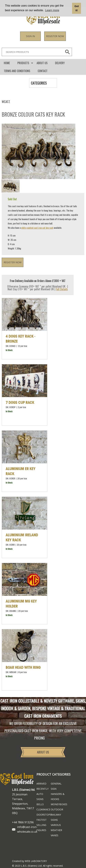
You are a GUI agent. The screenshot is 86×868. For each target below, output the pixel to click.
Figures (41, 830)
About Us (42, 63)
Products (23, 63)
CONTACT (43, 71)
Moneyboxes (58, 804)
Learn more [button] (52, 10)
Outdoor (57, 809)
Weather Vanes (56, 833)
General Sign (56, 786)
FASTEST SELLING (42, 822)
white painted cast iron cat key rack (37, 228)
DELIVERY (60, 63)
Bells (40, 804)
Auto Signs (40, 797)
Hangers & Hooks (58, 797)
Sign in (30, 36)
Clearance (43, 809)
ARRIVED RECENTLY (42, 786)
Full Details (62, 289)
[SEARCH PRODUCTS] (32, 52)
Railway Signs (56, 817)
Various (56, 825)
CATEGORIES (39, 83)
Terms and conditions (17, 71)
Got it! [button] (77, 8)
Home (7, 63)
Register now (55, 36)
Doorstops (44, 815)
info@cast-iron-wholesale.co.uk (27, 829)
